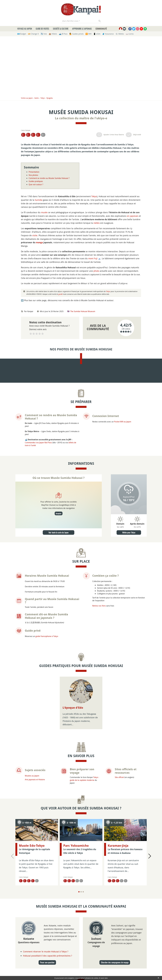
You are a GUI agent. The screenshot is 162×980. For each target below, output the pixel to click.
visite (35, 235)
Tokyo (43, 98)
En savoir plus (103, 978)
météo (97, 223)
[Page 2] (81, 926)
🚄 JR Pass (63, 34)
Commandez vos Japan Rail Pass (38, 476)
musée (44, 212)
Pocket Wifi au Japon (123, 455)
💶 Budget (22, 34)
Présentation (34, 172)
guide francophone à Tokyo (47, 670)
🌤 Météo (120, 34)
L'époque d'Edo (73, 742)
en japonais (133, 216)
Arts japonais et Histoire (35, 813)
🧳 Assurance (108, 34)
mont (91, 258)
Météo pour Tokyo (129, 566)
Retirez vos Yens (99, 640)
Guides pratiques (36, 181)
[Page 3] (83, 926)
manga (39, 242)
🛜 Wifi (88, 34)
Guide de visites (42, 29)
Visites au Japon (27, 98)
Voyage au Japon (25, 29)
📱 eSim (97, 34)
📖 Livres (130, 34)
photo (96, 271)
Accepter (59, 547)
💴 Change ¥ (33, 34)
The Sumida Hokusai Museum (83, 311)
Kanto (37, 98)
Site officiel (119, 811)
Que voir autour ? (36, 184)
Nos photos (33, 175)
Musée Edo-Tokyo (32, 879)
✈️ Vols (44, 34)
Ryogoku (50, 98)
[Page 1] (79, 926)
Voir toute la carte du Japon (59, 566)
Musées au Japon (32, 810)
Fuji (96, 258)
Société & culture (61, 29)
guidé (60, 294)
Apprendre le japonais (82, 29)
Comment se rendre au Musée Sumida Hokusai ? (49, 178)
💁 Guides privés (76, 34)
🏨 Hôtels (53, 34)
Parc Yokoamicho (76, 879)
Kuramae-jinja (118, 879)
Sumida (39, 200)
